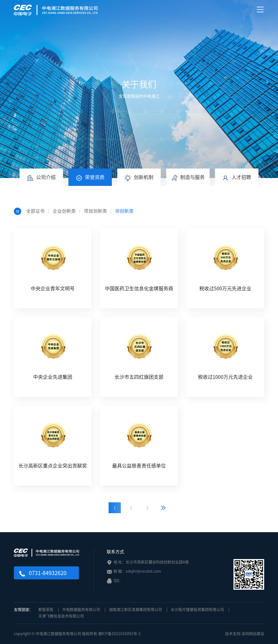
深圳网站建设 (253, 634)
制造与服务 (188, 178)
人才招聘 (237, 178)
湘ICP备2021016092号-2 (119, 634)
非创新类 (124, 211)
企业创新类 (64, 211)
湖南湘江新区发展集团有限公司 (135, 610)
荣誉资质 (90, 178)
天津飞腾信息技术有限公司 (61, 616)
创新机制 (139, 178)
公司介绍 (41, 178)
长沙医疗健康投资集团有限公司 (197, 610)
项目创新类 (95, 211)
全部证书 (35, 211)
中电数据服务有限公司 (81, 610)
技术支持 (233, 634)
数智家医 (46, 610)
